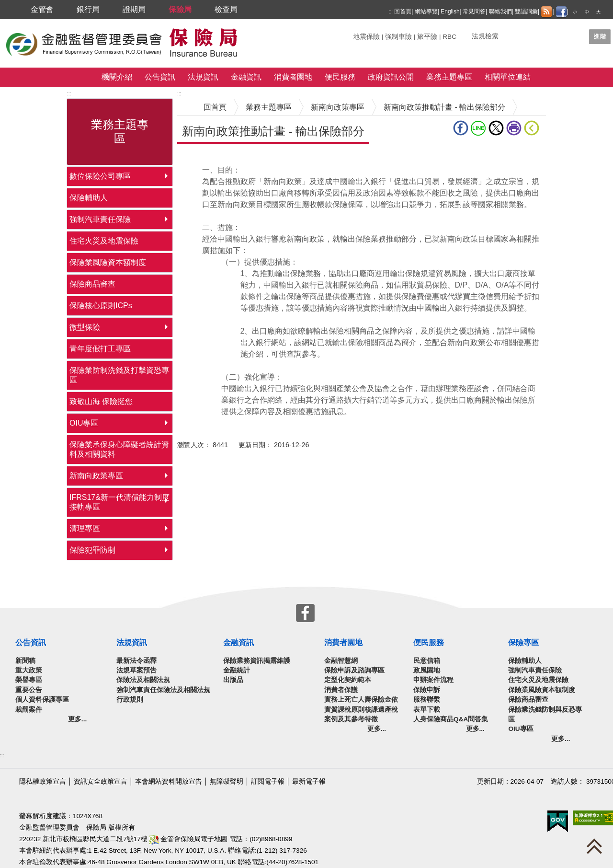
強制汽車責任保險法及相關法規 (163, 690)
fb (461, 128)
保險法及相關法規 (143, 680)
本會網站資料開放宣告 (169, 781)
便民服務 (340, 77)
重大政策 (29, 670)
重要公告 (29, 690)
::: (391, 12)
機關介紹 (117, 77)
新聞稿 (25, 661)
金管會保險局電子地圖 (189, 839)
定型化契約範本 (348, 680)
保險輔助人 (89, 198)
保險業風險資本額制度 (108, 262)
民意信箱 (427, 661)
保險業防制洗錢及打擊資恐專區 (119, 375)
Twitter (496, 128)
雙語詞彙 (526, 12)
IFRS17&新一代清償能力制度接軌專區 (119, 502)
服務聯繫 (427, 700)
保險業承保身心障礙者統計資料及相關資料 (119, 449)
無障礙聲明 (227, 781)
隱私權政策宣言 (43, 781)
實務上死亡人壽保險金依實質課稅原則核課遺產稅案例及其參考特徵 (361, 709)
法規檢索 (485, 36)
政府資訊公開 (391, 77)
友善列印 (514, 128)
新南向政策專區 (96, 476)
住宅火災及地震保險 (104, 241)
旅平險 (427, 37)
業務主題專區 (449, 77)
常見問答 (474, 12)
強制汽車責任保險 (100, 219)
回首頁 (403, 12)
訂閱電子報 (268, 781)
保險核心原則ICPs (101, 306)
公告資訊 (160, 77)
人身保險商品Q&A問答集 (451, 719)
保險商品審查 (92, 284)
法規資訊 (203, 77)
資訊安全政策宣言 (101, 781)
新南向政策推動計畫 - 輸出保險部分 (444, 107)
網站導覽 (426, 12)
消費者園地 (293, 77)
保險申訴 (427, 690)
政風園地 (427, 670)
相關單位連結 (508, 77)
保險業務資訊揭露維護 (257, 661)
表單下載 (427, 710)
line (478, 128)
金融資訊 (246, 77)
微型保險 (85, 327)
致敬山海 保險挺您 (101, 401)
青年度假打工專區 (100, 349)
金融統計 (237, 670)
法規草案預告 (136, 670)
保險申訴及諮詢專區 (354, 670)
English (450, 12)
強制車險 (398, 37)
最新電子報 (309, 781)
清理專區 (85, 528)
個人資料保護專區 (42, 700)
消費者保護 (341, 690)
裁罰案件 (29, 710)
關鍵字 (363, 33)
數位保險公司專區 (100, 176)
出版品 (233, 680)
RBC (449, 37)
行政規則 (130, 700)
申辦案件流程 (433, 680)
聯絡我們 (500, 12)
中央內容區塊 (200, 159)
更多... (77, 719)
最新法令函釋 (136, 661)
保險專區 (523, 642)
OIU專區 (84, 423)
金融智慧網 (341, 661)
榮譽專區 (29, 680)
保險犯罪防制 (92, 550)
